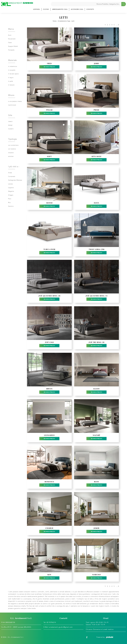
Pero (10, 199)
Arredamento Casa (60, 9)
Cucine (46, 9)
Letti (73, 21)
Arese (10, 173)
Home (55, 21)
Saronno (11, 206)
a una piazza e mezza (15, 101)
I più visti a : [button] (14, 167)
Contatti (90, 9)
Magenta (11, 191)
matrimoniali (12, 105)
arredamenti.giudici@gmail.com (61, 627)
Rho (9, 203)
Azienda (36, 9)
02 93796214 (51, 622)
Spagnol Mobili (13, 46)
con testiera (12, 149)
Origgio (11, 195)
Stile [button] (10, 115)
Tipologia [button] (12, 139)
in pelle (11, 81)
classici (10, 121)
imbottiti (11, 153)
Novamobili (12, 39)
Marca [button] (11, 29)
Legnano (11, 188)
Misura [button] (11, 95)
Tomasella (11, 50)
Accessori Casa (77, 9)
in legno (11, 78)
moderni (11, 129)
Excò (10, 35)
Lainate (10, 184)
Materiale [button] (12, 60)
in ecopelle (12, 70)
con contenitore (13, 145)
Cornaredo (12, 176)
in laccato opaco (13, 74)
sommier (11, 156)
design (10, 125)
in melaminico (13, 66)
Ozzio (10, 43)
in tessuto (11, 85)
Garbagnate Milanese (15, 180)
